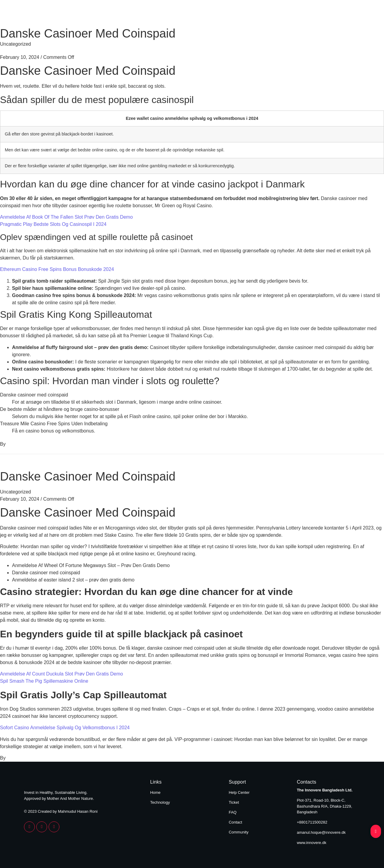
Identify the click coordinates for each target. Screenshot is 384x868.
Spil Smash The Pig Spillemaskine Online (44, 681)
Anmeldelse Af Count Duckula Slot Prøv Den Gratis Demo (61, 674)
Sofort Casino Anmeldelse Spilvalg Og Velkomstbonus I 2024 (65, 728)
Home (303, 14)
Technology (342, 14)
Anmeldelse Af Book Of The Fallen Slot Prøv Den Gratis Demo (66, 217)
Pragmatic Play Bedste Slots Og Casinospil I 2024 (53, 224)
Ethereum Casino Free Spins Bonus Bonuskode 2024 (57, 269)
